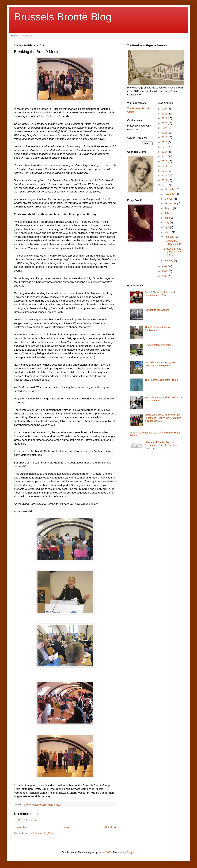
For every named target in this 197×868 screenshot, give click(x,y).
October (169, 199)
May (167, 222)
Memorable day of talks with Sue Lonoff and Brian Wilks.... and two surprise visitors (163, 418)
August (169, 208)
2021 (165, 133)
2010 (165, 185)
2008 (165, 271)
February (170, 237)
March (168, 232)
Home (14, 36)
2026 (165, 109)
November (171, 194)
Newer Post (21, 827)
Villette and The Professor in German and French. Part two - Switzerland (162, 445)
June (168, 218)
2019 (165, 142)
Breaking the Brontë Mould (172, 242)
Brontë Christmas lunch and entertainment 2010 (160, 294)
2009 (165, 266)
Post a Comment (27, 820)
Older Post (110, 827)
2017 (165, 152)
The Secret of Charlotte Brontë (161, 380)
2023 (165, 123)
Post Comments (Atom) (42, 833)
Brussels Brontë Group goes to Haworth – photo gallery (161, 364)
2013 (165, 171)
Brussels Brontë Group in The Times (173, 252)
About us (28, 36)
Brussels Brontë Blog (63, 17)
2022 (165, 128)
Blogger (130, 852)
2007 (165, 276)
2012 (165, 176)
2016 (165, 157)
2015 (165, 161)
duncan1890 (105, 852)
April (167, 227)
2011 (165, 180)
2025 (165, 114)
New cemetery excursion (158, 345)
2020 (165, 137)
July (167, 213)
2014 (165, 166)
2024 (165, 118)
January (169, 261)
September (171, 203)
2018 (165, 147)
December (171, 189)
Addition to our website (157, 310)
